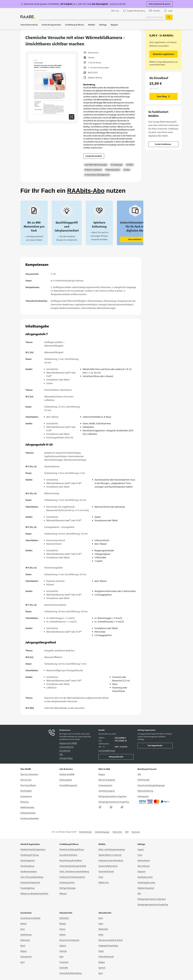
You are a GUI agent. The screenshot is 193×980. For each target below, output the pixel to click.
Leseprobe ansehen (94, 156)
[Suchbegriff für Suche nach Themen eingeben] (102, 17)
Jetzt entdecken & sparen (160, 4)
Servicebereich (65, 751)
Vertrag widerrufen (116, 757)
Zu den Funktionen (163, 144)
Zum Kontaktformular (107, 751)
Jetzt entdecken (135, 239)
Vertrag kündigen (66, 758)
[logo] (28, 17)
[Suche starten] (169, 17)
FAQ (61, 754)
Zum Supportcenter (155, 745)
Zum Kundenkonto (67, 747)
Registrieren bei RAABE (68, 743)
